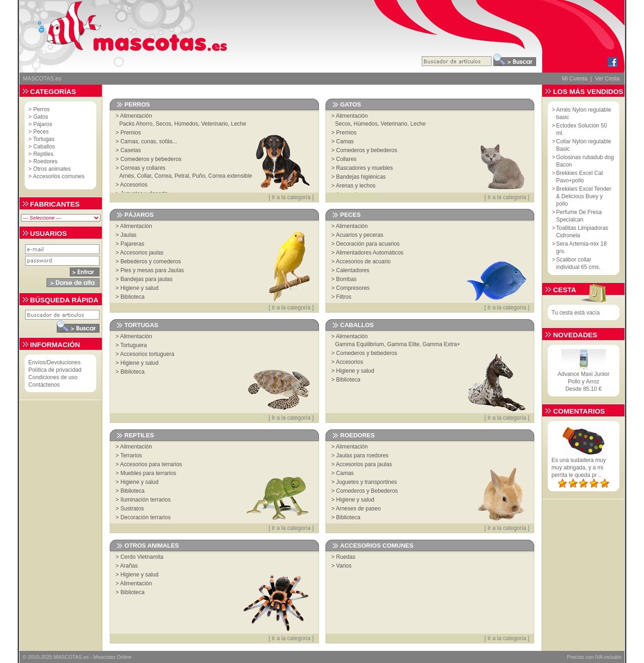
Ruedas (346, 557)
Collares (346, 159)
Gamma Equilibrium (360, 344)
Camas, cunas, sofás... (149, 141)
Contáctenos (44, 385)
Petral (182, 176)
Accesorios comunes (59, 176)
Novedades (575, 335)
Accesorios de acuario (363, 261)
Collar (144, 176)
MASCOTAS (68, 657)
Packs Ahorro (136, 124)
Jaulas (129, 235)
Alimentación (136, 116)
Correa (163, 176)
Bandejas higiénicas (361, 177)
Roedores (45, 161)
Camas (345, 141)
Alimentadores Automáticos (369, 253)
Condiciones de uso (53, 377)
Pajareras (132, 244)
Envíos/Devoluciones (54, 362)
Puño (199, 176)
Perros (41, 109)
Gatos (40, 117)
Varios (344, 566)
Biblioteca (133, 297)
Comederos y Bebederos (367, 491)
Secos (163, 124)
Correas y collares (143, 168)
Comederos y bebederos (151, 159)
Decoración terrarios (146, 517)
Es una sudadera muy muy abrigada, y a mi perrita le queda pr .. (579, 468)
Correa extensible (230, 176)
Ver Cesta (607, 79)
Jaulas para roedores (362, 455)
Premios (131, 133)
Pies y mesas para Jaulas (152, 270)
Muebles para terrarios (148, 473)
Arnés (127, 176)
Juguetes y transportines (367, 482)
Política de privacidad (55, 370)
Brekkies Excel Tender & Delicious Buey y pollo (584, 196)
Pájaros (43, 124)
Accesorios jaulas (142, 253)
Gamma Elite (403, 344)
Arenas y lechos (355, 186)
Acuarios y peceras (359, 235)
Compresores (353, 288)
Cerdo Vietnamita (142, 557)
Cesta (564, 290)
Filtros (344, 297)
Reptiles (43, 154)
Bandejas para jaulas (146, 279)
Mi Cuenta (575, 79)
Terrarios (131, 455)
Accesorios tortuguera (147, 354)
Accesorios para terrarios (151, 464)
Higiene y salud (139, 288)
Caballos (44, 147)
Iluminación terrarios (146, 500)
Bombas (346, 279)
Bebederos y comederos (151, 261)
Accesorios (134, 185)
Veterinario (215, 124)
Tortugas (44, 139)
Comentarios (579, 411)
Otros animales (52, 169)
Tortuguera (134, 345)
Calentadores (353, 270)
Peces (41, 132)
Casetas (131, 150)
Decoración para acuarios (368, 244)
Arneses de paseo (358, 509)
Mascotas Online (113, 657)
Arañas (129, 566)
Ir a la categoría (291, 197)
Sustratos (132, 509)
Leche (239, 124)
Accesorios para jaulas (364, 464)
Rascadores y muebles (365, 168)
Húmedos (186, 124)
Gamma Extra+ (442, 344)
